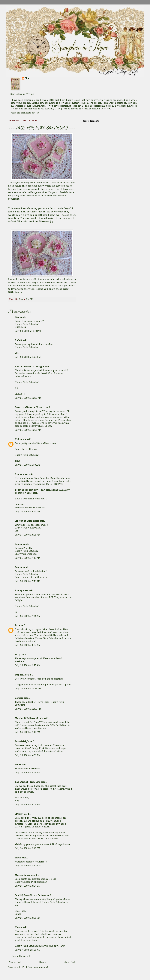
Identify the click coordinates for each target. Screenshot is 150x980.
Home (43, 962)
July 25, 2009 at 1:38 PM (27, 732)
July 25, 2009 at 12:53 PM (28, 709)
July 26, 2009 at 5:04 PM (28, 886)
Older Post (69, 962)
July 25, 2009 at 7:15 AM (28, 558)
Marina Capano (23, 875)
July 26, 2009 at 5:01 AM (27, 805)
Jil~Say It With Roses (27, 521)
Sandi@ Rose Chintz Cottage (30, 895)
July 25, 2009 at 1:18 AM (27, 465)
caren (18, 858)
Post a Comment (21, 956)
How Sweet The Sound (50, 183)
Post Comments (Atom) (35, 967)
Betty (18, 655)
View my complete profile (25, 113)
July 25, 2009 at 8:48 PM (28, 773)
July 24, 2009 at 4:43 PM (28, 331)
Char (27, 79)
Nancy (18, 928)
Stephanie (20, 675)
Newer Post (15, 962)
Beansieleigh (22, 742)
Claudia (19, 698)
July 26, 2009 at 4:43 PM (28, 866)
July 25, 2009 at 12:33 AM (28, 398)
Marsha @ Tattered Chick (29, 718)
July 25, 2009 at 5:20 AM (28, 512)
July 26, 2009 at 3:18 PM (27, 848)
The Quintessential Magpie (30, 367)
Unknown (20, 439)
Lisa (17, 317)
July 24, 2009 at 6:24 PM (28, 357)
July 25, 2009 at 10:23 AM (28, 689)
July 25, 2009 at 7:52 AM (28, 616)
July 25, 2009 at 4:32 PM (28, 756)
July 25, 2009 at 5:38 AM (28, 535)
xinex (18, 765)
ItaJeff (18, 341)
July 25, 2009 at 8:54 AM (28, 645)
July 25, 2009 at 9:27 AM (28, 666)
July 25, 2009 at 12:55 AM (28, 430)
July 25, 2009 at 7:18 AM (28, 581)
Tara (17, 626)
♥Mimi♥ (19, 814)
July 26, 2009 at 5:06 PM (28, 918)
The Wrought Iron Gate (28, 782)
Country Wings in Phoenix (30, 407)
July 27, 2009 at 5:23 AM (28, 950)
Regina (19, 544)
